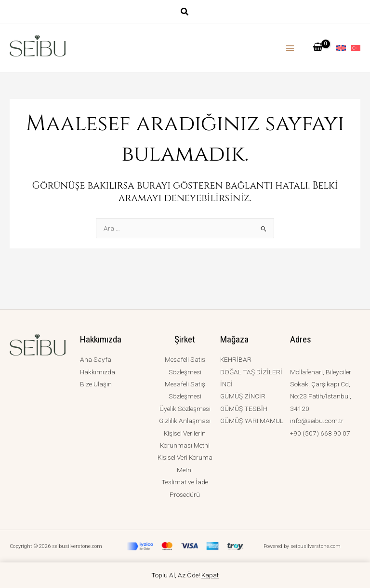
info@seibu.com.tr (317, 421)
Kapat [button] (210, 575)
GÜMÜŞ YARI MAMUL (252, 421)
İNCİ (226, 384)
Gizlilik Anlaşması (185, 421)
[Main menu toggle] (290, 48)
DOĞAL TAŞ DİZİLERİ (251, 372)
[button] (185, 13)
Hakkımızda (98, 372)
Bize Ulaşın (96, 384)
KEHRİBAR (236, 359)
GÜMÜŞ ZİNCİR (243, 396)
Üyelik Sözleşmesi (185, 409)
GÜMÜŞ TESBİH (244, 409)
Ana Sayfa (96, 359)
